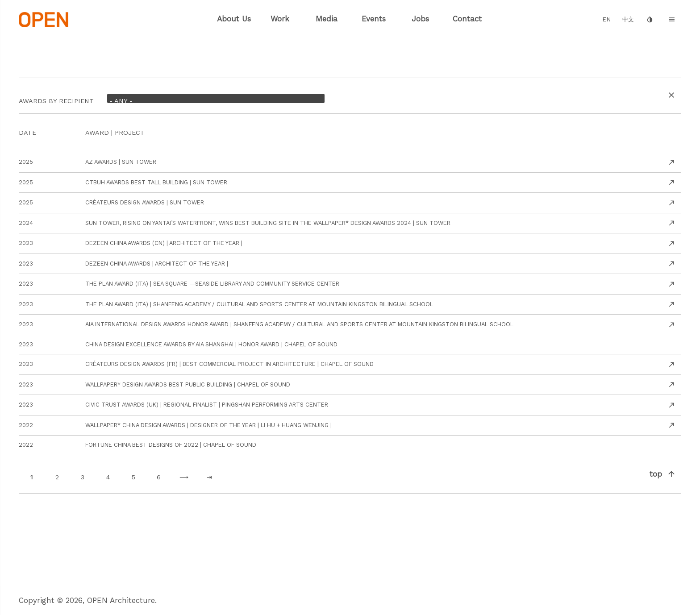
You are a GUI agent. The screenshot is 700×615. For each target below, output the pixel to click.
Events (374, 19)
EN (607, 19)
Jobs (420, 19)
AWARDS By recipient (56, 99)
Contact (467, 19)
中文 (628, 19)
